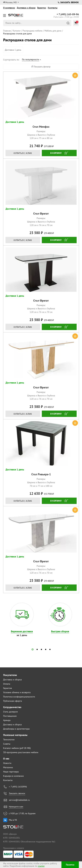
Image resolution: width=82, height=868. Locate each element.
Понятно (70, 865)
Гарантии (42, 8)
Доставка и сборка (26, 8)
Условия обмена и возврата (17, 692)
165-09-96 (68, 14)
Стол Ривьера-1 (41, 474)
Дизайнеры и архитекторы (16, 729)
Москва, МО (11, 2)
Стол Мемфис (41, 127)
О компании (9, 8)
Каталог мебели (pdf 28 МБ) (17, 748)
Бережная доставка (22, 631)
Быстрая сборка (60, 631)
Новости (7, 763)
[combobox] (31, 60)
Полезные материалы (15, 735)
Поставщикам (10, 716)
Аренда (7, 720)
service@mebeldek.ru (19, 800)
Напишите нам (16, 807)
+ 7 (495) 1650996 (18, 787)
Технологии (9, 740)
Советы (7, 744)
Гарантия (8, 688)
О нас (6, 759)
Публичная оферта (13, 701)
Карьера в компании (13, 776)
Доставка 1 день (13, 50)
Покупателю (10, 675)
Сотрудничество (12, 707)
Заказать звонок (68, 2)
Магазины (8, 767)
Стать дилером (10, 712)
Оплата (7, 684)
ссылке (41, 866)
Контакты (53, 8)
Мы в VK (13, 820)
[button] (33, 649)
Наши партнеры (11, 772)
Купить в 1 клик (23, 153)
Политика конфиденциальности (19, 697)
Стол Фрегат (41, 214)
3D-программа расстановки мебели (21, 752)
